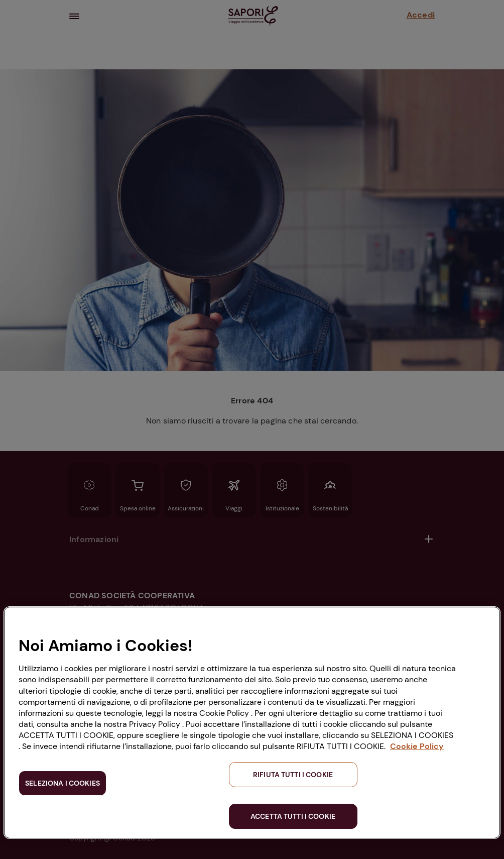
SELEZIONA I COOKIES (62, 783)
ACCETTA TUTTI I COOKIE (293, 816)
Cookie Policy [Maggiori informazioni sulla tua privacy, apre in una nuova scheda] (417, 746)
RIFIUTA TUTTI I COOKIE (293, 775)
